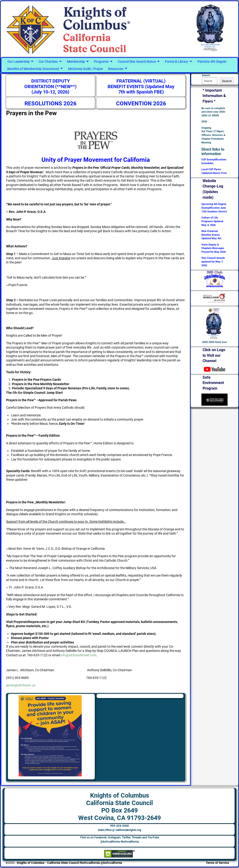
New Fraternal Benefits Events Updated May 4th (211, 235)
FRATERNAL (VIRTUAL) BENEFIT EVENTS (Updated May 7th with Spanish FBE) (141, 86)
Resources (116, 69)
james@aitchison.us (21, 685)
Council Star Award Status (137, 62)
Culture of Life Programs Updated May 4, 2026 (212, 221)
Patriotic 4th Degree (212, 62)
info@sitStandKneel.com (78, 655)
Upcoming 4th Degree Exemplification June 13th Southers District (214, 208)
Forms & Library (177, 62)
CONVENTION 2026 (141, 104)
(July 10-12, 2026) (50, 92)
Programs (101, 62)
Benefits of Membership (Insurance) (33, 69)
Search (227, 81)
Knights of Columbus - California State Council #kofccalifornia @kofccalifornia (69, 863)
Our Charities (48, 62)
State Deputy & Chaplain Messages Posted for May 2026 (214, 248)
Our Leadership (19, 62)
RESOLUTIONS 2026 (51, 104)
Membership (76, 62)
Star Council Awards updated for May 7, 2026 (213, 262)
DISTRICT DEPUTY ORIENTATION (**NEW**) (50, 84)
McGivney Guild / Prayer (86, 69)
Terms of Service (217, 863)
